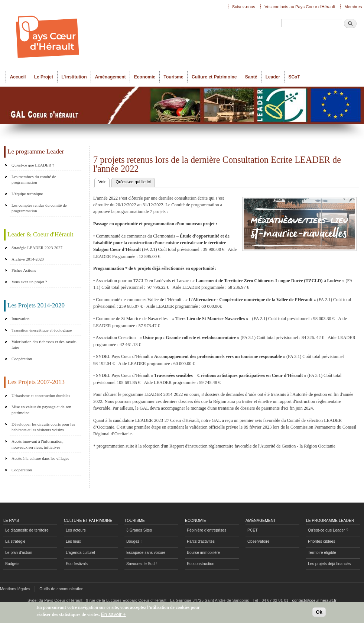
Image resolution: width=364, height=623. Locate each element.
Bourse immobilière (203, 553)
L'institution (74, 77)
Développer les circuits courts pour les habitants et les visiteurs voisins (43, 427)
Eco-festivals (77, 564)
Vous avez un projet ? (29, 282)
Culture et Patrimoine (214, 77)
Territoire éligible (322, 553)
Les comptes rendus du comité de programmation (39, 208)
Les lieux (73, 541)
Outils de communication (61, 589)
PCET (253, 530)
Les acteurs (76, 530)
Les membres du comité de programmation (34, 180)
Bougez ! (134, 541)
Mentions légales (15, 589)
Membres (353, 7)
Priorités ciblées (321, 541)
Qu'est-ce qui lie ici (133, 182)
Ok (319, 613)
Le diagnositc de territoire (27, 530)
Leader (273, 77)
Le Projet (44, 77)
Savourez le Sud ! (142, 564)
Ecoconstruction (201, 564)
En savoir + (113, 615)
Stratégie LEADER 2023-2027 (37, 248)
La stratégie (15, 541)
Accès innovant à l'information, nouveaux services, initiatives (38, 444)
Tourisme (174, 77)
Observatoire (259, 541)
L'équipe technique (27, 194)
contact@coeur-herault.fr (314, 601)
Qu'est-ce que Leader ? (328, 530)
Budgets (12, 564)
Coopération (22, 359)
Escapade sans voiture (146, 553)
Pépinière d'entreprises (207, 530)
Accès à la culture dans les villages (40, 458)
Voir (104, 181)
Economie (145, 77)
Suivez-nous (244, 7)
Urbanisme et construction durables (41, 396)
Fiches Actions (24, 270)
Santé (251, 77)
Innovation (20, 319)
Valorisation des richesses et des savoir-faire (44, 345)
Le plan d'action (19, 553)
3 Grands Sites (139, 530)
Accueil (18, 77)
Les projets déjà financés (329, 564)
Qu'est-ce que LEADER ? (33, 165)
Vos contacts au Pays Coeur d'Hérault (300, 7)
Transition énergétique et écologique (42, 330)
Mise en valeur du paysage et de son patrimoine (41, 410)
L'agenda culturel (80, 553)
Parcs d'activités (201, 541)
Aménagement (110, 77)
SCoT (294, 77)
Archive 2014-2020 (28, 259)
